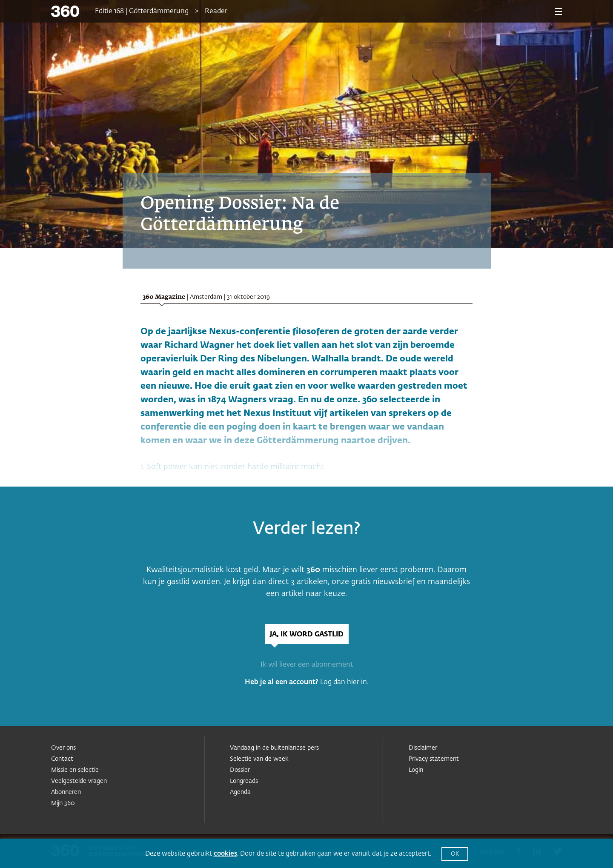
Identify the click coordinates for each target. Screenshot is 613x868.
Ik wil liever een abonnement (307, 665)
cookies (225, 854)
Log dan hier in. (344, 682)
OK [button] (455, 854)
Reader (216, 11)
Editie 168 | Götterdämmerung (142, 11)
